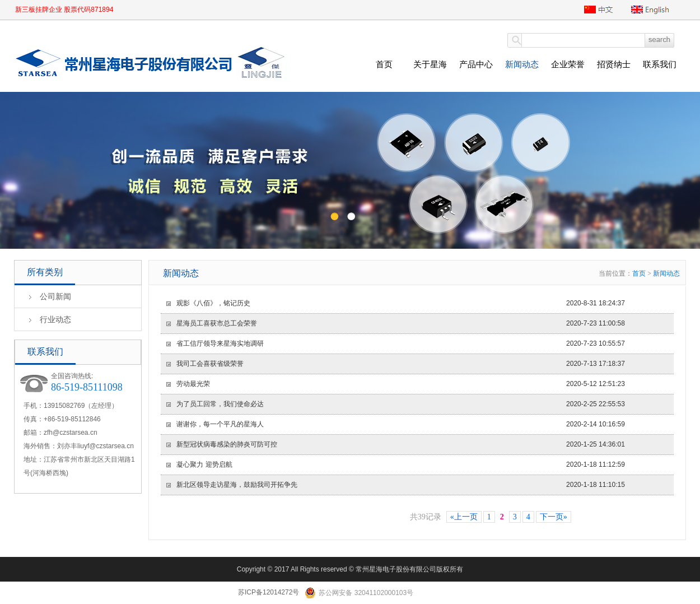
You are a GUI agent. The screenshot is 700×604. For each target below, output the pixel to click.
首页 (384, 64)
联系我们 (660, 64)
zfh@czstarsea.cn (71, 433)
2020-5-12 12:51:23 (396, 384)
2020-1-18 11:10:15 (396, 485)
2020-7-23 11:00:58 (396, 324)
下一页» (554, 517)
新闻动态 (522, 64)
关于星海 (430, 64)
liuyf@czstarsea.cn (106, 446)
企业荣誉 (568, 64)
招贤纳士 (614, 64)
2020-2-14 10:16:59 (396, 424)
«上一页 (464, 517)
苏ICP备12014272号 (269, 592)
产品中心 (476, 64)
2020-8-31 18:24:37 (396, 303)
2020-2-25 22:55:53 (396, 404)
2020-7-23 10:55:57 (396, 344)
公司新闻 (55, 296)
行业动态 (55, 319)
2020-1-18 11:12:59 (396, 465)
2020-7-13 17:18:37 (396, 364)
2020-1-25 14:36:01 (396, 445)
